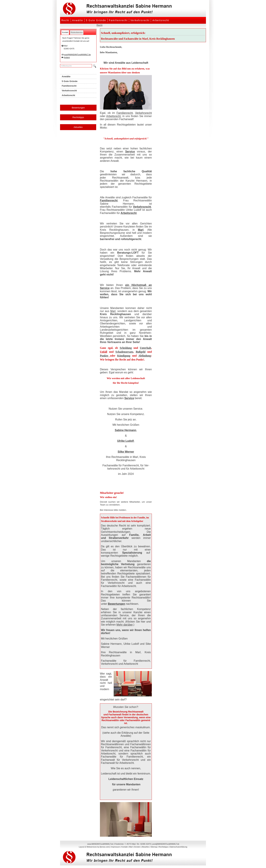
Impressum (115, 847)
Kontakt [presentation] (65, 32)
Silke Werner (126, 452)
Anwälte (78, 20)
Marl (141, 230)
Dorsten (137, 847)
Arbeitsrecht (161, 20)
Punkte (104, 356)
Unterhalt (145, 348)
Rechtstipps (78, 117)
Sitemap (154, 847)
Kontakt (125, 847)
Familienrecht (118, 20)
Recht (65, 20)
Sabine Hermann (126, 430)
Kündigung (124, 356)
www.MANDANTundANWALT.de (100, 844)
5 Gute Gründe (96, 20)
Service (130, 152)
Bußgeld (141, 352)
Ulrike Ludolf (126, 441)
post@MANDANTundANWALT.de (77, 55)
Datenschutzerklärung (178, 847)
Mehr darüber (125, 625)
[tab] (65, 32)
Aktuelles (78, 127)
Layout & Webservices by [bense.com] (94, 847)
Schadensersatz (124, 352)
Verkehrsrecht (140, 20)
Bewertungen (78, 108)
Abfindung (145, 356)
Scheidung (126, 348)
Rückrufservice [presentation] (77, 32)
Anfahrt (67, 57)
